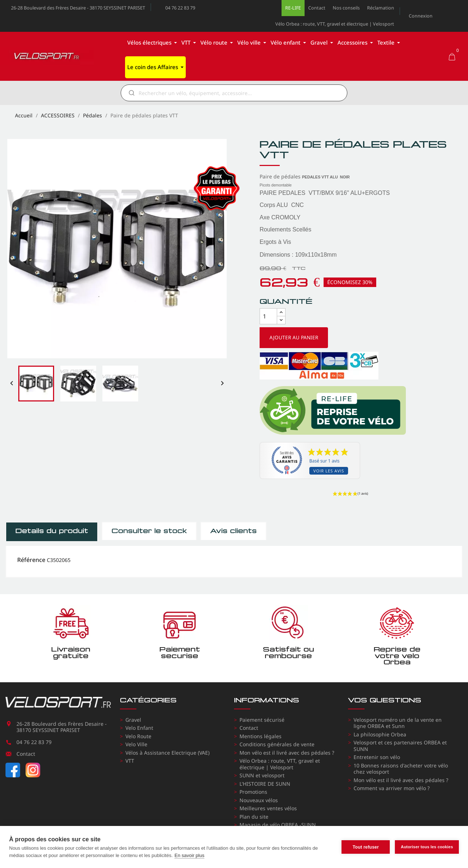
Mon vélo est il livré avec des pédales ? (287, 753)
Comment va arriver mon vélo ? (392, 788)
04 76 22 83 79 (180, 8)
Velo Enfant (139, 728)
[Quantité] (268, 316)
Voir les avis (329, 471)
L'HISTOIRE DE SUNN (265, 784)
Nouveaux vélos (259, 800)
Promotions (253, 792)
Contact (317, 8)
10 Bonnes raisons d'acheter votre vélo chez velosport (401, 769)
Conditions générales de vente (277, 744)
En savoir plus (189, 855)
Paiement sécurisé (262, 720)
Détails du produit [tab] (52, 531)
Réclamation (381, 8)
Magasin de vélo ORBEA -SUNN (278, 825)
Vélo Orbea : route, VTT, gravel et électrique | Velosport (335, 24)
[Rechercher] (239, 93)
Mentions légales (261, 736)
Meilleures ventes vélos (268, 808)
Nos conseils (346, 8)
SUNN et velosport (262, 775)
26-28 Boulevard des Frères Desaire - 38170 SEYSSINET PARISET (78, 8)
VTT (130, 761)
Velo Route (138, 736)
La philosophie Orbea (380, 734)
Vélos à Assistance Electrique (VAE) (167, 753)
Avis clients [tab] (233, 531)
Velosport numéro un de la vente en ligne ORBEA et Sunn (398, 723)
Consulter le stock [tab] (149, 531)
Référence (31, 560)
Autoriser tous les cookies (427, 847)
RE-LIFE (293, 8)
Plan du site (254, 817)
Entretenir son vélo (377, 757)
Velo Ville (136, 744)
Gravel (133, 720)
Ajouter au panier (294, 337)
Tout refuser (366, 847)
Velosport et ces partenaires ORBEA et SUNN (400, 746)
